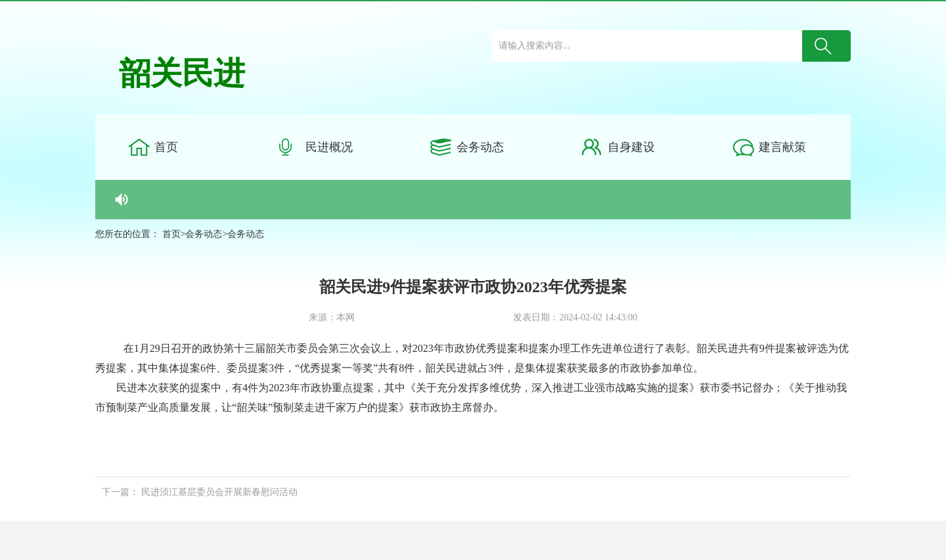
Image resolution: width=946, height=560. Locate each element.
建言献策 (782, 147)
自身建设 (631, 147)
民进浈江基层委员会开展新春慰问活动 (219, 492)
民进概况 (329, 147)
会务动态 (480, 147)
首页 (166, 147)
